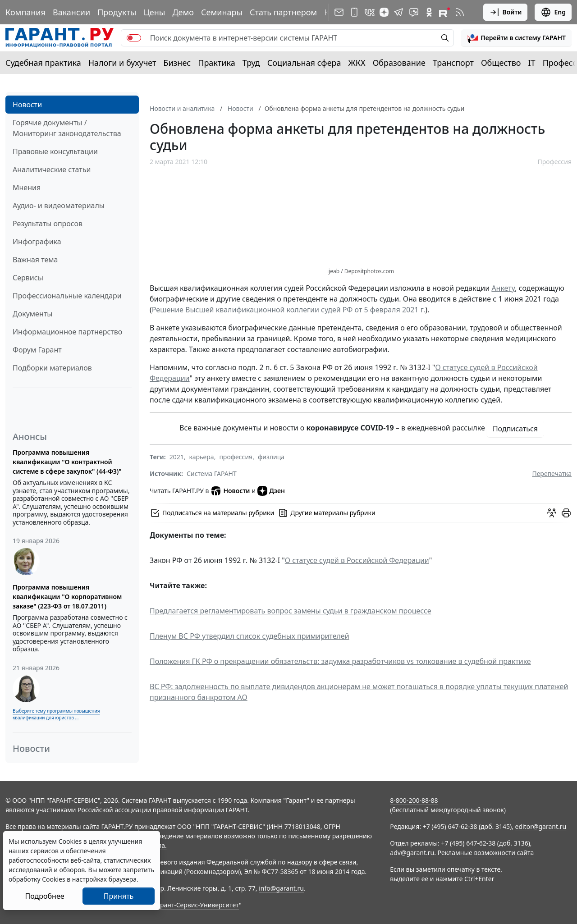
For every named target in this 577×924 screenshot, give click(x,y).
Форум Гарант (37, 350)
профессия (236, 457)
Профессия (554, 162)
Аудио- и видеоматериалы (59, 206)
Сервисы (28, 278)
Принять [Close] (119, 896)
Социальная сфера (304, 63)
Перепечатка (552, 473)
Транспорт (453, 63)
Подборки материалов (52, 368)
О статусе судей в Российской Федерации (357, 560)
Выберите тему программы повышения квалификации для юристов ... (56, 714)
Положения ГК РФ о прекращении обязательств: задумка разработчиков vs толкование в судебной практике (340, 661)
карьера (202, 457)
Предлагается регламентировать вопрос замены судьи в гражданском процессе (291, 611)
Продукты (117, 12)
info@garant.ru (281, 888)
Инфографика (37, 242)
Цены (154, 12)
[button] (516, 38)
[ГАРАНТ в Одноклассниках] (429, 12)
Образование (399, 63)
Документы (32, 314)
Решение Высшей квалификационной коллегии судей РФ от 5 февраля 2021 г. (289, 310)
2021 (177, 457)
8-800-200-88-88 (414, 800)
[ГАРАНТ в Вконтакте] (370, 12)
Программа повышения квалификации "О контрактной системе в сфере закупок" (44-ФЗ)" (67, 462)
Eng (553, 12)
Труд (251, 63)
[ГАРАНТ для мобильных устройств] (354, 12)
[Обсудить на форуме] (552, 513)
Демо (183, 12)
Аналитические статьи (52, 169)
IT (532, 63)
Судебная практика (43, 63)
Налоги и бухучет (122, 63)
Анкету (503, 288)
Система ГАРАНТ (212, 473)
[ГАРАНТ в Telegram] (398, 12)
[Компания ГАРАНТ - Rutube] (444, 12)
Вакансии (71, 12)
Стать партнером (283, 12)
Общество (501, 63)
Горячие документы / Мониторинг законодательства (67, 128)
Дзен (271, 491)
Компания (25, 12)
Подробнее (44, 896)
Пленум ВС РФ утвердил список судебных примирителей (250, 636)
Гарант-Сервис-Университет (196, 905)
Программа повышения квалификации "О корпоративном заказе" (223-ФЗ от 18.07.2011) (67, 597)
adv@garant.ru (412, 853)
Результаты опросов (48, 224)
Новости (27, 105)
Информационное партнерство (67, 332)
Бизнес (177, 63)
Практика (216, 63)
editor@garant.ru (541, 826)
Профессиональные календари (67, 296)
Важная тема (35, 260)
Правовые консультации (55, 151)
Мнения (27, 188)
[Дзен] (384, 12)
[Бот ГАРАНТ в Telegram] (414, 12)
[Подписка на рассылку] (339, 12)
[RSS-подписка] (460, 12)
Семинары (222, 12)
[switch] (134, 38)
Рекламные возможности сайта (486, 853)
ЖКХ (357, 63)
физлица (271, 457)
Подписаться (515, 429)
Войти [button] (506, 12)
